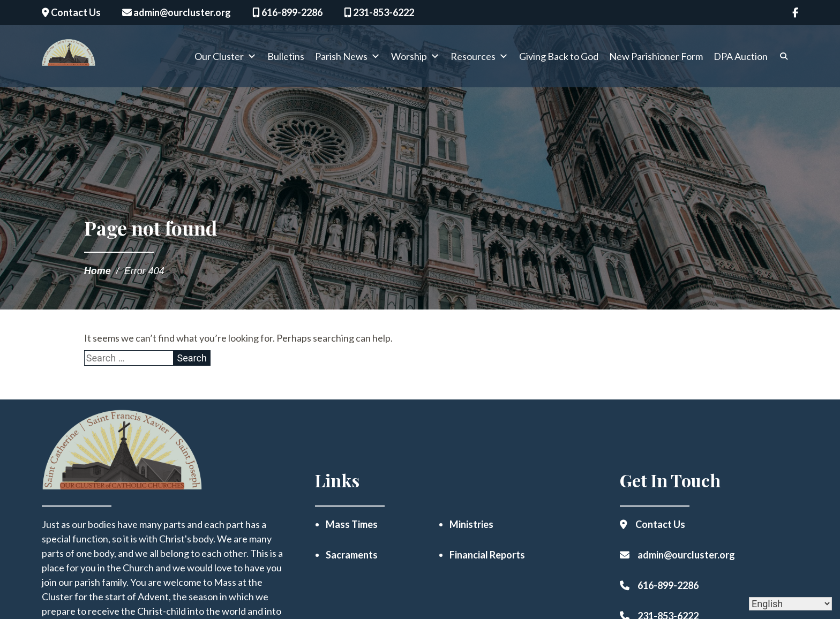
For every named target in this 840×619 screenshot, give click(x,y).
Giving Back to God (559, 58)
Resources (479, 58)
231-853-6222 (379, 12)
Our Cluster (226, 58)
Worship (415, 58)
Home (97, 271)
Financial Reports (487, 555)
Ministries (471, 524)
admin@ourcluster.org (177, 12)
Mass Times (352, 524)
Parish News (348, 58)
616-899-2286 (287, 12)
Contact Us (71, 12)
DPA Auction (741, 58)
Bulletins (286, 58)
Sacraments (352, 555)
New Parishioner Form (656, 58)
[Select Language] (790, 604)
